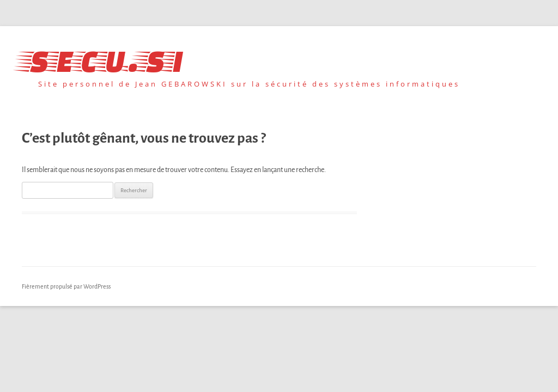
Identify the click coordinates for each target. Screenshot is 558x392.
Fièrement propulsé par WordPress (66, 286)
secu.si (103, 58)
